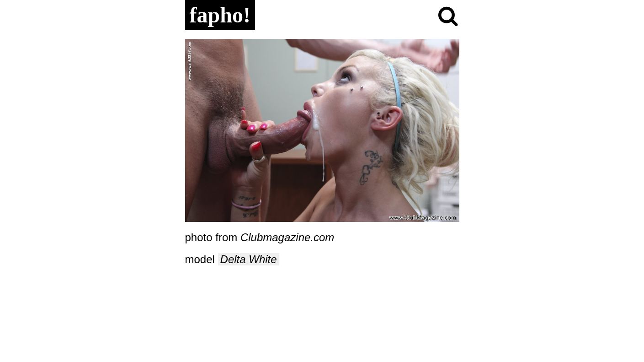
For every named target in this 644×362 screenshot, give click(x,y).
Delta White (249, 259)
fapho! (220, 15)
